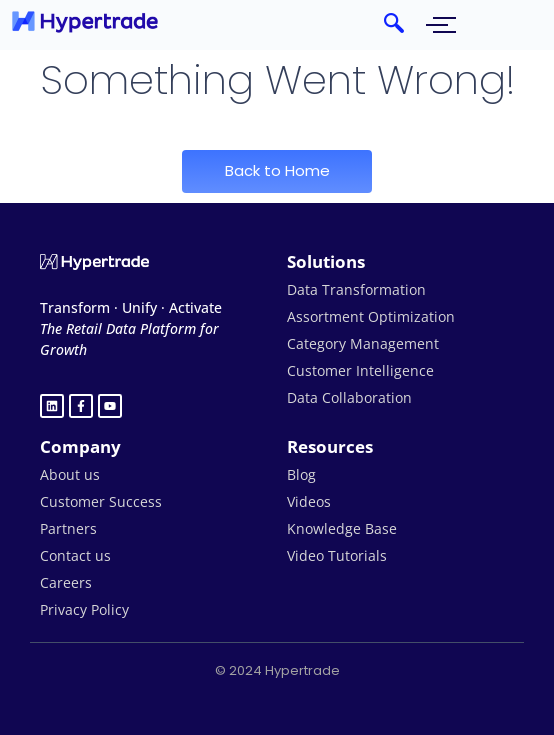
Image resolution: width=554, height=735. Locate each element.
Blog (301, 474)
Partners (68, 528)
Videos (309, 501)
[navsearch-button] (394, 25)
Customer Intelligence (360, 370)
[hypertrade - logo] (85, 21)
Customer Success (101, 501)
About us (70, 474)
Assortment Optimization (371, 316)
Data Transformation (356, 289)
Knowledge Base (342, 528)
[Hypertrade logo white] (94, 262)
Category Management (363, 343)
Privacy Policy (84, 609)
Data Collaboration (349, 397)
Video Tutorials (337, 555)
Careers (66, 582)
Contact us (75, 555)
